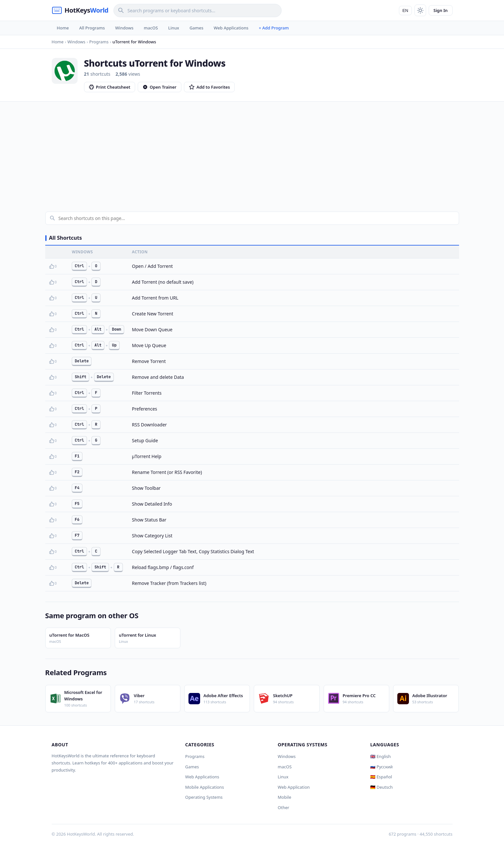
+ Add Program (274, 28)
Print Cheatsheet (110, 87)
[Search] (198, 11)
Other (284, 807)
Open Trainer (160, 87)
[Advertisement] (252, 150)
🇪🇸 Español (381, 777)
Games (196, 28)
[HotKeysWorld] (80, 10)
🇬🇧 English (381, 756)
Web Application (294, 787)
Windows (124, 28)
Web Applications (231, 28)
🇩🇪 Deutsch (381, 787)
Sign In (441, 10)
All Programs (92, 28)
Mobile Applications (205, 787)
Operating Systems (204, 797)
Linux (174, 28)
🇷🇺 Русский (381, 767)
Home (63, 28)
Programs (195, 756)
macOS (151, 28)
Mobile (284, 797)
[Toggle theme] (420, 10)
